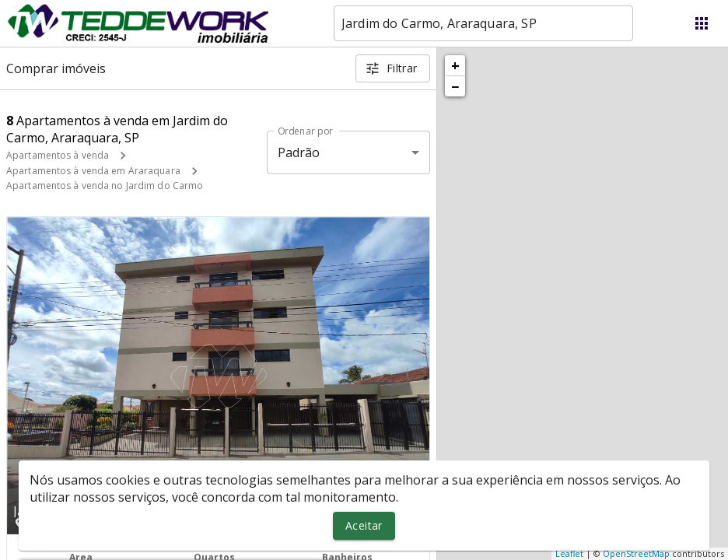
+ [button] (455, 65)
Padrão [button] (299, 152)
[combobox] (483, 23)
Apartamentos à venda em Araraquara (93, 171)
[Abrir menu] (702, 23)
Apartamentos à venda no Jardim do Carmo (105, 185)
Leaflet (569, 553)
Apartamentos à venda (58, 155)
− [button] (455, 86)
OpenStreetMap (636, 553)
